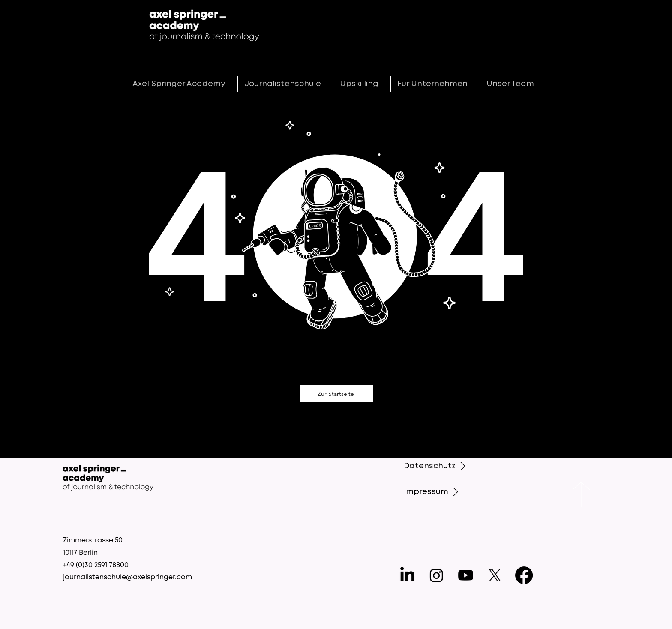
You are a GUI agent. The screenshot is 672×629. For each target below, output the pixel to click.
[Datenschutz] (436, 466)
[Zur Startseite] (336, 394)
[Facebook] (524, 575)
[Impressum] (435, 492)
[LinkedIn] (407, 575)
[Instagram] (436, 575)
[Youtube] (466, 575)
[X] (495, 575)
